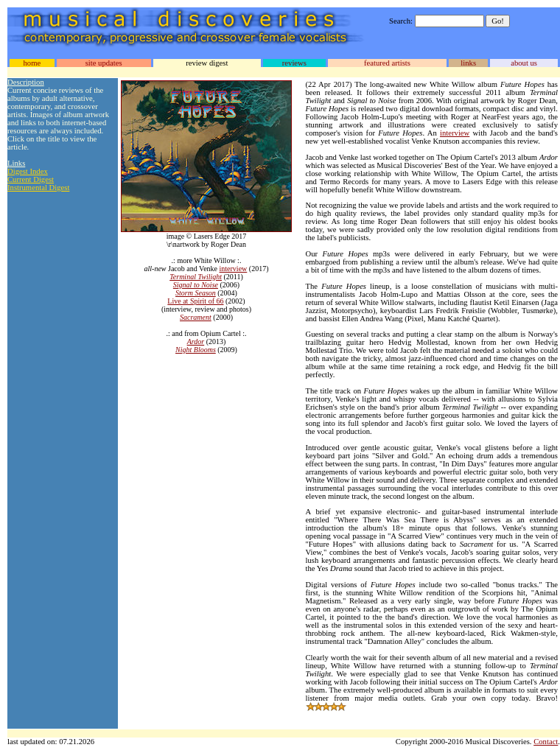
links (468, 63)
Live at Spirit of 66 (195, 301)
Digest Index (28, 171)
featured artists (387, 63)
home (32, 63)
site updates (104, 63)
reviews (294, 63)
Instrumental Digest (38, 188)
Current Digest (31, 179)
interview (234, 269)
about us (524, 63)
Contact (546, 742)
